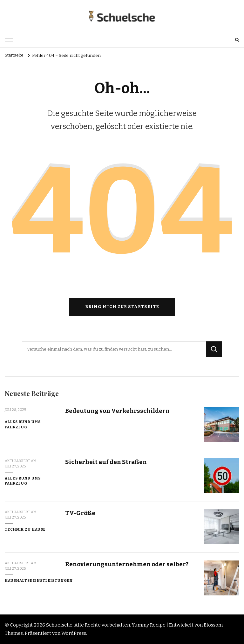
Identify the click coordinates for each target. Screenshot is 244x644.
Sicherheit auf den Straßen (106, 462)
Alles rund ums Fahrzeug (23, 424)
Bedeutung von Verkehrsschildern (117, 411)
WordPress (74, 633)
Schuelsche (59, 625)
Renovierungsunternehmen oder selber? (127, 564)
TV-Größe (80, 513)
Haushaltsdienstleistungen (39, 580)
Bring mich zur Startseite (122, 307)
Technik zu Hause (25, 529)
